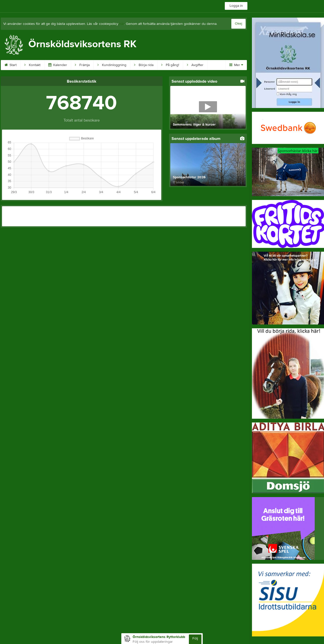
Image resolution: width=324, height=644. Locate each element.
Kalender (58, 65)
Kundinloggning (112, 65)
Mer (236, 65)
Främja (82, 65)
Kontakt (32, 65)
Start (11, 65)
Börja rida (144, 65)
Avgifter (195, 65)
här (122, 24)
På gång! (170, 65)
